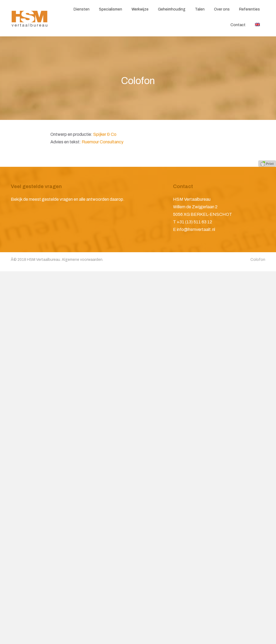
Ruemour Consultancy (103, 142)
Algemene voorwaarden (82, 260)
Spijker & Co (105, 134)
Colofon (258, 260)
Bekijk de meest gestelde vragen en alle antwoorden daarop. (68, 199)
